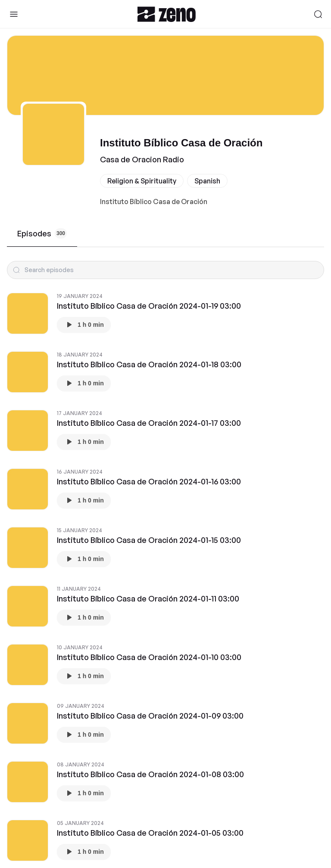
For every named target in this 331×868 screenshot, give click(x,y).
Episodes (42, 233)
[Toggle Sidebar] (14, 14)
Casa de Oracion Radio (142, 159)
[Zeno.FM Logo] (167, 14)
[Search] (318, 14)
